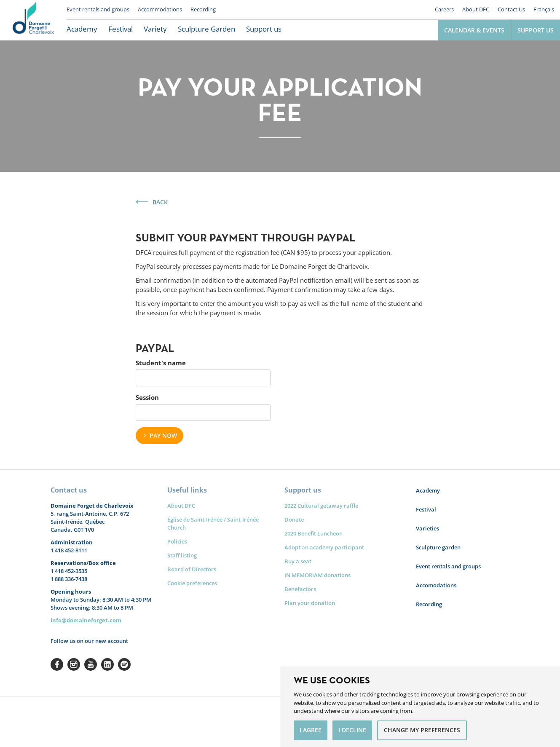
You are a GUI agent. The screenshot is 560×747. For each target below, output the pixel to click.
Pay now (163, 435)
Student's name (161, 363)
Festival (121, 29)
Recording (203, 9)
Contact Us (511, 9)
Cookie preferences (192, 583)
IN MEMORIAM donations (318, 575)
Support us (264, 29)
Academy (82, 29)
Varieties (427, 528)
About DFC (476, 9)
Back (160, 202)
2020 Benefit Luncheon (313, 533)
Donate (294, 519)
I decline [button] (352, 730)
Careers (444, 9)
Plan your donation (310, 603)
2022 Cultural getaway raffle (321, 506)
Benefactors (300, 589)
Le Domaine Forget (33, 20)
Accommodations (160, 9)
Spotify (124, 664)
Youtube (91, 664)
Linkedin (107, 664)
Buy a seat (298, 561)
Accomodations (436, 585)
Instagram (74, 664)
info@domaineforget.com (86, 620)
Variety (155, 29)
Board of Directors (192, 569)
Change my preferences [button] (422, 730)
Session (147, 397)
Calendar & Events (474, 30)
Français (544, 9)
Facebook (57, 664)
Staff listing (182, 555)
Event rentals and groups (98, 9)
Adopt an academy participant (324, 547)
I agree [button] (311, 730)
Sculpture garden (438, 547)
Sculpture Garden (206, 29)
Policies (177, 541)
